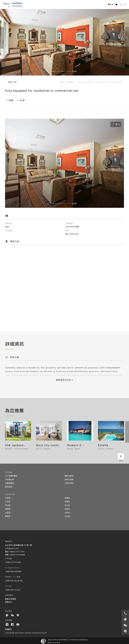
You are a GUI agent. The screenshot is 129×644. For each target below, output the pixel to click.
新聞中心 (9, 602)
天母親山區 (10, 480)
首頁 (62, 82)
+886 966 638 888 (13, 572)
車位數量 (9, 231)
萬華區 (8, 516)
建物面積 (69, 223)
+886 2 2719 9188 (13, 562)
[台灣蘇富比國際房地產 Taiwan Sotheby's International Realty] (13, 5)
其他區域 (9, 487)
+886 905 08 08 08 (14, 581)
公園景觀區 (10, 483)
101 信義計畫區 (11, 476)
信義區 (67, 498)
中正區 (8, 513)
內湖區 (67, 502)
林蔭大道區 (69, 480)
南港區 (8, 509)
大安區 (8, 498)
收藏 (11, 100)
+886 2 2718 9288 (17, 555)
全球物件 (71, 82)
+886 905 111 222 (13, 590)
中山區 (67, 505)
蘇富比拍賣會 (11, 599)
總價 (67, 231)
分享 (22, 100)
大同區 (67, 513)
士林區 (8, 502)
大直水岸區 (69, 483)
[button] (127, 38)
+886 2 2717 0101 (17, 552)
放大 (116, 124)
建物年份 (9, 223)
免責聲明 (8, 629)
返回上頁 (12, 82)
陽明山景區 (69, 476)
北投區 (67, 509)
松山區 (8, 505)
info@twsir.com (12, 548)
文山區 (67, 516)
